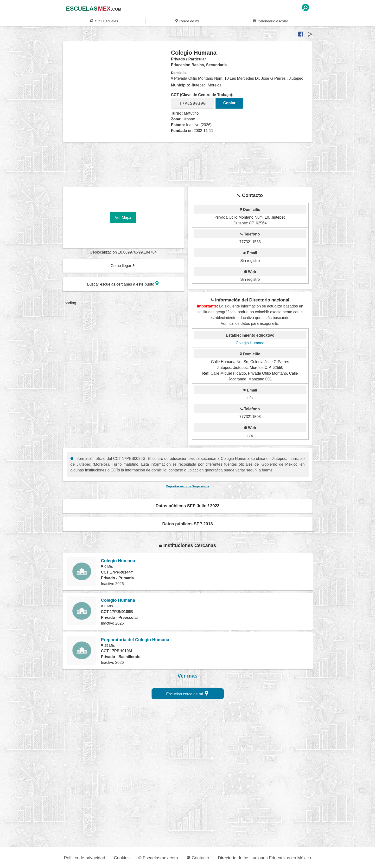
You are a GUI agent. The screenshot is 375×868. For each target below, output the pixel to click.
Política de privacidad (85, 858)
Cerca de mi (187, 21)
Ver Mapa (123, 218)
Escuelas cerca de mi (187, 693)
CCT (104, 21)
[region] (117, 88)
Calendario (271, 21)
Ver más (187, 676)
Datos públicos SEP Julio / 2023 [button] (188, 506)
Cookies (122, 858)
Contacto (198, 858)
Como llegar (123, 266)
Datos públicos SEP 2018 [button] (188, 524)
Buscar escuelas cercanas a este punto (123, 284)
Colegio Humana (250, 343)
